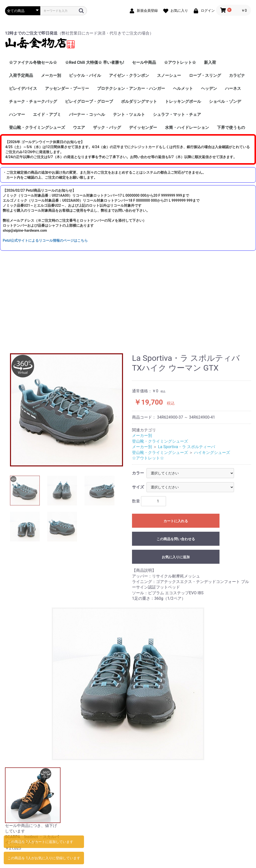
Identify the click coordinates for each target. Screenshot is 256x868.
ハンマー (17, 114)
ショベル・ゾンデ (225, 101)
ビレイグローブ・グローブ (89, 101)
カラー (138, 473)
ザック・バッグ (107, 127)
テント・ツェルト (129, 114)
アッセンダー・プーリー (67, 88)
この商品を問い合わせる (176, 539)
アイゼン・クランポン (129, 75)
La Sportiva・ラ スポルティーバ (186, 447)
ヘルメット (183, 88)
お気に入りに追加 (176, 557)
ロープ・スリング (205, 75)
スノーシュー (169, 75)
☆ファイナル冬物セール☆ (33, 62)
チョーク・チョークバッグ (33, 101)
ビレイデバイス (23, 88)
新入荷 (210, 62)
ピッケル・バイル (85, 75)
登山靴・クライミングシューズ (37, 127)
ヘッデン (209, 88)
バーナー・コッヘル (87, 114)
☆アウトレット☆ (180, 62)
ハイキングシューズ (212, 453)
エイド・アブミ (47, 114)
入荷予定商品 (21, 75)
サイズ (138, 487)
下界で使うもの (231, 127)
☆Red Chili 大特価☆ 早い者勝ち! (94, 62)
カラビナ (237, 75)
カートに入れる (176, 521)
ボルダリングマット (139, 101)
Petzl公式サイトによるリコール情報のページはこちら (45, 240)
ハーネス (233, 88)
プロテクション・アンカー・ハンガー (131, 88)
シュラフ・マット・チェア (177, 114)
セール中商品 (144, 62)
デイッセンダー (143, 127)
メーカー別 (51, 75)
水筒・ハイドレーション (187, 127)
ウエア (79, 127)
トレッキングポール (183, 101)
